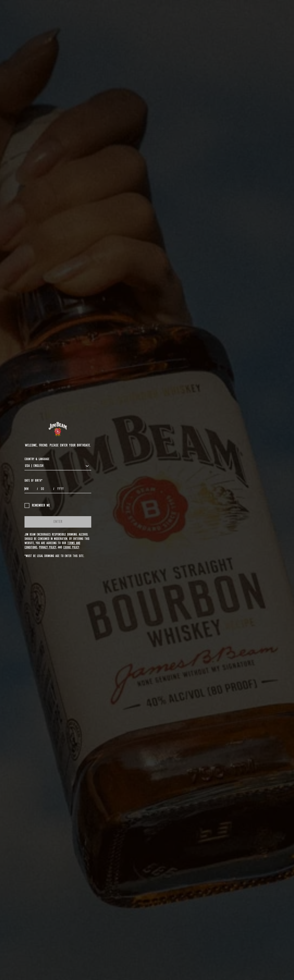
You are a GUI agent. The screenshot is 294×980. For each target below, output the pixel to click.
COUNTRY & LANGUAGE (37, 459)
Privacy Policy (47, 547)
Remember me (37, 506)
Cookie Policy (71, 547)
